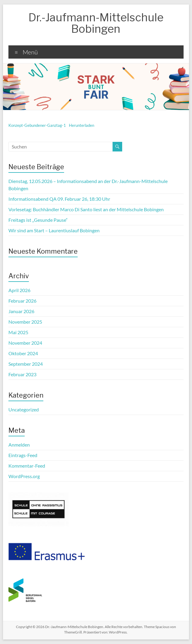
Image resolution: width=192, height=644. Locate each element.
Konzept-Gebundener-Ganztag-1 (37, 125)
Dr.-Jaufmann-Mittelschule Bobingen (96, 23)
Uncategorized (24, 409)
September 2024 (26, 364)
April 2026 (19, 290)
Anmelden (19, 445)
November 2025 (25, 322)
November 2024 (25, 343)
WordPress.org (24, 476)
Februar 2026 (22, 301)
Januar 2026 (21, 311)
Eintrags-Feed (23, 455)
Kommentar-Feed (27, 466)
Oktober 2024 (23, 353)
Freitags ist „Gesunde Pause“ (38, 220)
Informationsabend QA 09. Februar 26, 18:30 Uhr (59, 199)
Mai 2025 (18, 332)
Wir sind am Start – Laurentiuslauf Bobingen (54, 230)
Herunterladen (82, 125)
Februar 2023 (22, 374)
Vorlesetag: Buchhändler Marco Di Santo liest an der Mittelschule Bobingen (86, 209)
